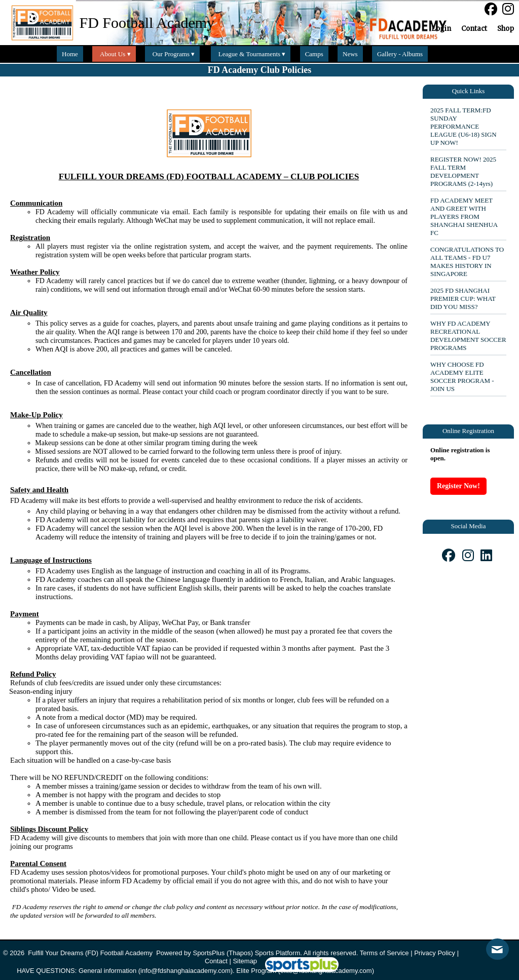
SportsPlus (209, 953)
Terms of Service (384, 953)
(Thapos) (240, 953)
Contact (216, 961)
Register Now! (458, 486)
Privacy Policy (435, 953)
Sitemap (245, 961)
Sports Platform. (279, 953)
